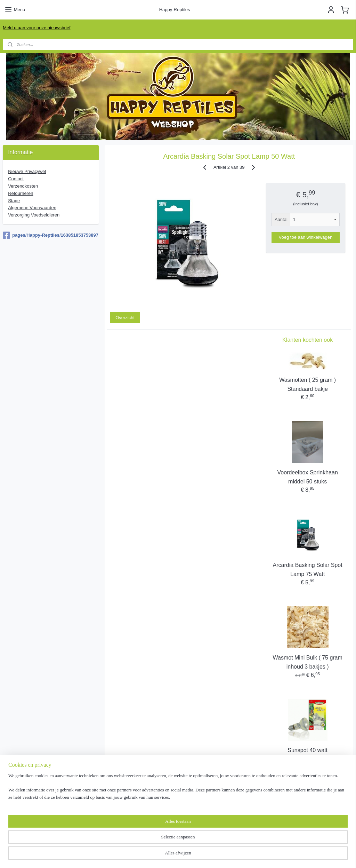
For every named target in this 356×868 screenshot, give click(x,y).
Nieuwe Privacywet (27, 171)
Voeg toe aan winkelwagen (305, 237)
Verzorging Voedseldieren (34, 215)
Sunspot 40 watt (308, 750)
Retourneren (21, 193)
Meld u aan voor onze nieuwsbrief (37, 28)
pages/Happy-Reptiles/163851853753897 (51, 235)
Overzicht (125, 318)
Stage (14, 201)
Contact (16, 179)
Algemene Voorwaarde (32, 208)
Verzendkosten (23, 186)
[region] (132, 842)
